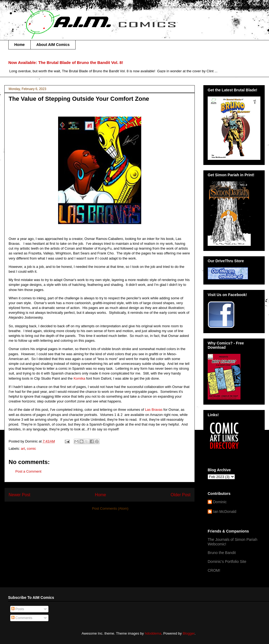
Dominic (220, 502)
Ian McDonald (225, 512)
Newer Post (20, 495)
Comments (22, 618)
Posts (18, 609)
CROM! (214, 570)
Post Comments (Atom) (110, 508)
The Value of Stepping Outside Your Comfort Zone (79, 99)
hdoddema (153, 633)
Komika (80, 378)
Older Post (180, 495)
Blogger (189, 633)
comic (31, 449)
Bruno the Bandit (222, 553)
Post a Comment (28, 471)
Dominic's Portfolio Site (227, 562)
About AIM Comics (53, 45)
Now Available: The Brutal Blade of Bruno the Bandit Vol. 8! (66, 62)
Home (20, 45)
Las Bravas (154, 410)
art (23, 449)
